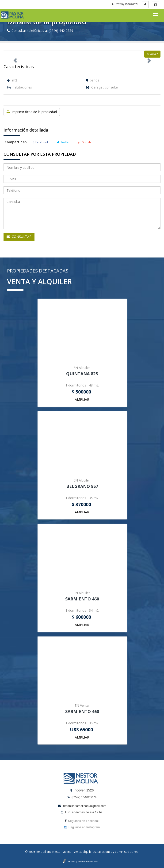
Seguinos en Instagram (82, 827)
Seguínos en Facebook (82, 821)
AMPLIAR (82, 399)
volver (152, 54)
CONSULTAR (19, 237)
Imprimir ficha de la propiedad (32, 112)
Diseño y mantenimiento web (83, 861)
